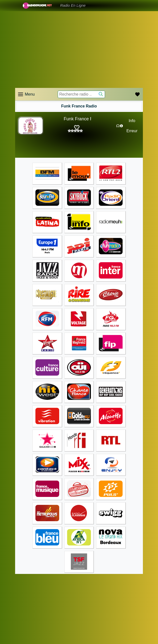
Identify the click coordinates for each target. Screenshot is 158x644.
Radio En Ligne (73, 5)
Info (132, 121)
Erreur (132, 131)
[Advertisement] (79, 50)
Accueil (21, 588)
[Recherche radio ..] (81, 94)
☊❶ (120, 126)
